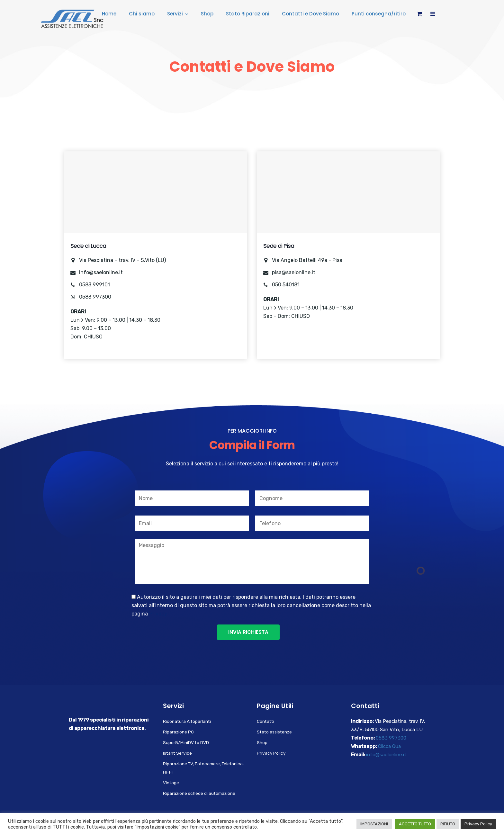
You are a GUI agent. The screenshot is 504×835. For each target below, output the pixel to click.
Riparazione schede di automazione (199, 793)
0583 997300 (391, 738)
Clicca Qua (389, 746)
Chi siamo (142, 14)
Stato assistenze (274, 732)
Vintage (171, 783)
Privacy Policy (271, 753)
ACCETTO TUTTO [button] (415, 824)
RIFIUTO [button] (448, 824)
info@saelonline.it (386, 755)
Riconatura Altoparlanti (187, 721)
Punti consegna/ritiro (379, 14)
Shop (207, 14)
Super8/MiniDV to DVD (186, 742)
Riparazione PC (178, 732)
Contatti (265, 721)
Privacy (158, 614)
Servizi (175, 14)
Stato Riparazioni (248, 14)
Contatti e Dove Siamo (310, 14)
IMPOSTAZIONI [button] (374, 824)
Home (109, 14)
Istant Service (177, 753)
